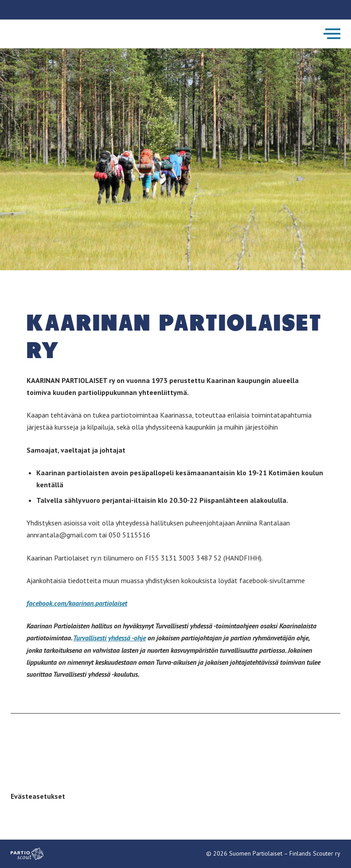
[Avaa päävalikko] (332, 34)
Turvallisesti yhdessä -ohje (109, 638)
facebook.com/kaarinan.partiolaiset (77, 603)
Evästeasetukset (38, 796)
